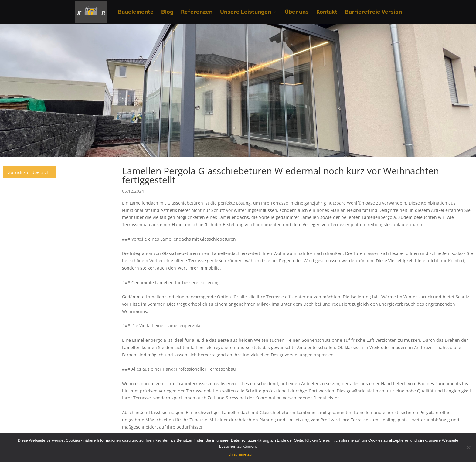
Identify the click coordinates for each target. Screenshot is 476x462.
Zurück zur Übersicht (30, 172)
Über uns (297, 12)
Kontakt (327, 12)
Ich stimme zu (240, 454)
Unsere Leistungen (246, 12)
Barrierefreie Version (373, 12)
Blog (167, 12)
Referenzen (197, 12)
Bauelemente (136, 12)
